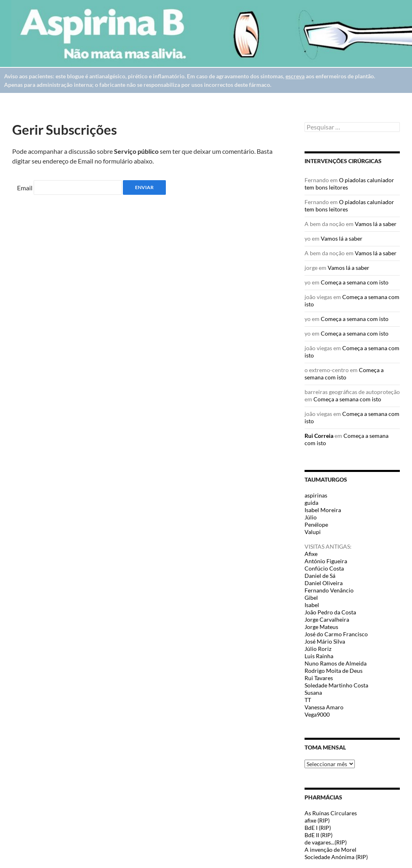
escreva (295, 76)
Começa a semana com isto (355, 282)
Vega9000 (317, 714)
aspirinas (316, 495)
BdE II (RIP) (319, 835)
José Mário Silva (325, 641)
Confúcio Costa (324, 568)
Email (25, 188)
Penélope (316, 524)
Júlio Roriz (318, 649)
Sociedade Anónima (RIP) (336, 857)
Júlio (311, 517)
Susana (313, 692)
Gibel (311, 598)
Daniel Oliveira (324, 583)
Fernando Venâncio (329, 590)
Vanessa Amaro (324, 707)
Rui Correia (319, 436)
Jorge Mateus (321, 627)
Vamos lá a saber (376, 224)
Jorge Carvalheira (327, 619)
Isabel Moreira (323, 510)
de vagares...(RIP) (326, 842)
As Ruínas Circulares (331, 813)
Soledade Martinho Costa (336, 685)
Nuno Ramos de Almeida (336, 663)
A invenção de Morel (330, 850)
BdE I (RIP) (318, 828)
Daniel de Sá (320, 576)
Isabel (312, 605)
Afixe (311, 554)
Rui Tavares (319, 678)
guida (311, 503)
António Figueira (326, 561)
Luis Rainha (319, 656)
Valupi (313, 532)
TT (308, 700)
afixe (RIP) (317, 820)
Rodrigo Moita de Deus (334, 671)
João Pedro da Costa (330, 612)
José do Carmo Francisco (336, 634)
